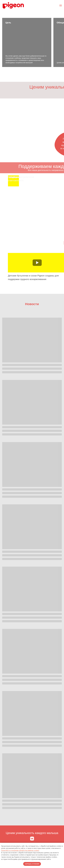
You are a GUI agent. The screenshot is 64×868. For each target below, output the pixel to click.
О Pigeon (13, 177)
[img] (25, 183)
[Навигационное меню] (61, 5)
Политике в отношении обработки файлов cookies (20, 850)
